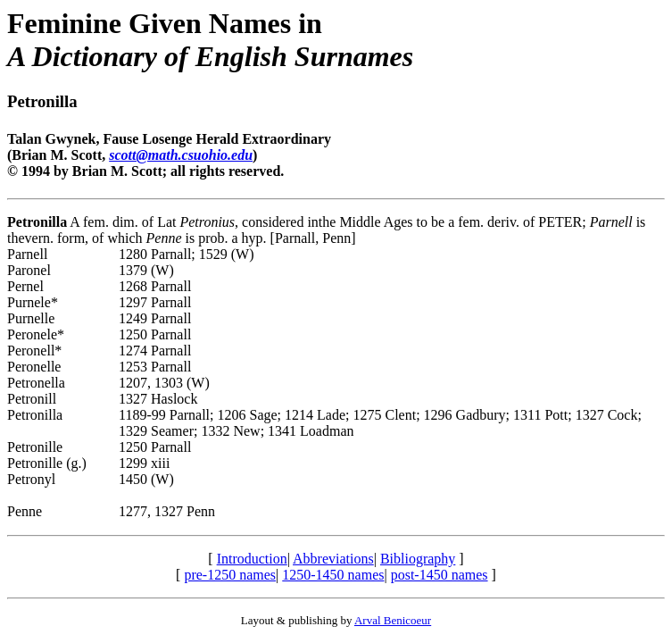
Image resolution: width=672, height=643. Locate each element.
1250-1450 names (333, 575)
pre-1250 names (230, 575)
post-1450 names (440, 575)
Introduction (252, 559)
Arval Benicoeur (393, 620)
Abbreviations (333, 559)
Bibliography (418, 559)
